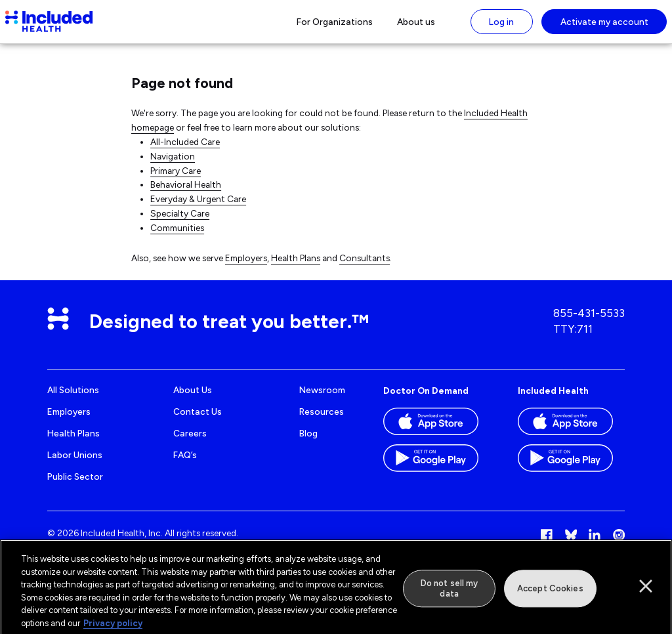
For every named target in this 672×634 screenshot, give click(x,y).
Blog (308, 442)
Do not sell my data (450, 594)
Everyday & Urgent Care (198, 208)
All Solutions (73, 399)
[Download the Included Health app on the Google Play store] (571, 471)
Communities (177, 237)
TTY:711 (573, 337)
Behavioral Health (186, 194)
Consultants (365, 266)
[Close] (646, 591)
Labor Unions (75, 463)
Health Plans (296, 266)
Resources (322, 421)
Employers (246, 266)
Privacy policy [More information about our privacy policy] (113, 628)
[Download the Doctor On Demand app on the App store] (437, 434)
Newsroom (322, 399)
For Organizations (335, 26)
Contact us (198, 421)
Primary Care (176, 179)
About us (416, 26)
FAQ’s (185, 463)
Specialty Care (180, 222)
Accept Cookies (550, 594)
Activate (604, 26)
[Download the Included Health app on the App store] (571, 434)
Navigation (173, 165)
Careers (190, 442)
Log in (501, 26)
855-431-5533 (589, 322)
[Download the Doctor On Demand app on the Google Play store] (437, 471)
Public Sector (75, 485)
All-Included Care (185, 150)
